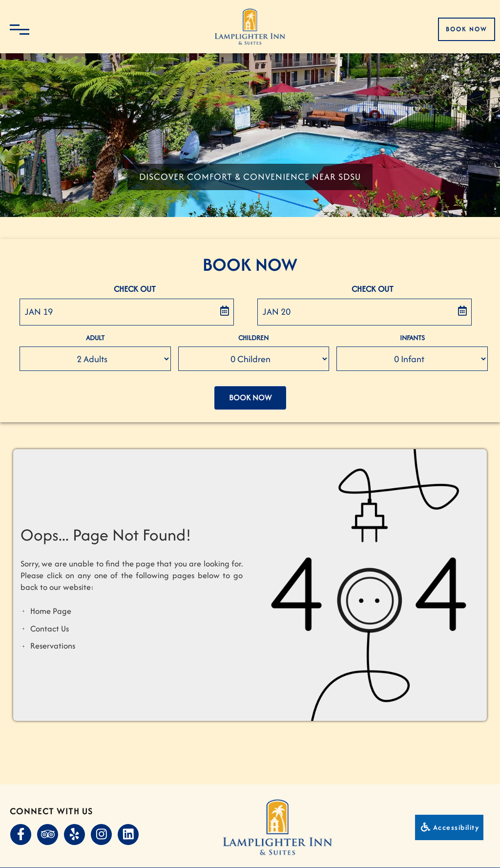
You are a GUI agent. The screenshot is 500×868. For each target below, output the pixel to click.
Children (253, 338)
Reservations (53, 646)
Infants (412, 338)
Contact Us (50, 629)
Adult (95, 338)
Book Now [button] (250, 398)
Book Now (467, 29)
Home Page (51, 611)
